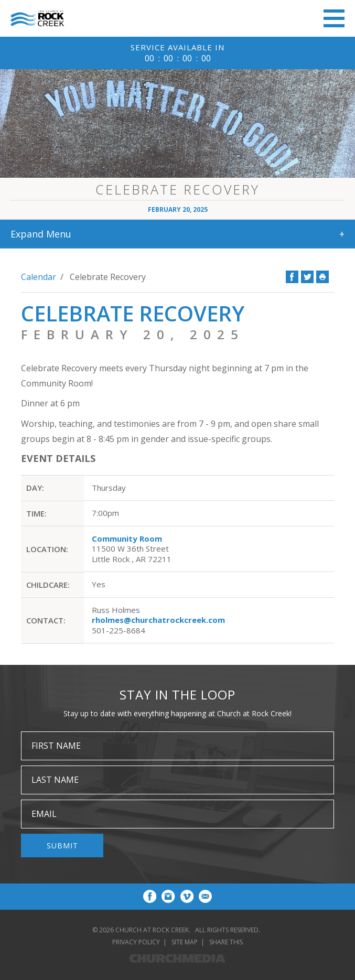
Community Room (127, 539)
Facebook (292, 277)
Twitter (307, 277)
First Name (56, 746)
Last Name (55, 780)
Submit (62, 846)
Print (322, 277)
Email (44, 814)
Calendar (39, 277)
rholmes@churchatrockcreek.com (158, 620)
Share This (226, 942)
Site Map (185, 942)
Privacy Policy (136, 942)
